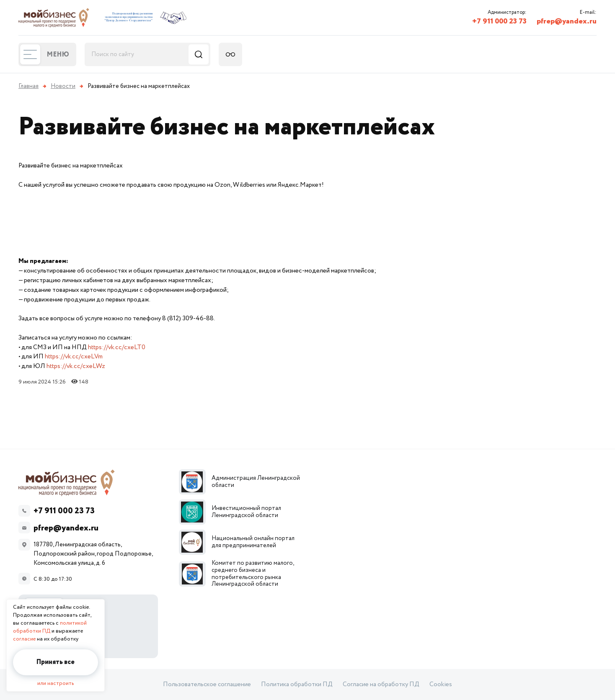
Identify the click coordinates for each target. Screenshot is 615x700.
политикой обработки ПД (50, 627)
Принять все (56, 662)
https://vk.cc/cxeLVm (74, 356)
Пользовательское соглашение (207, 685)
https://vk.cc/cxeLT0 (117, 347)
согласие (24, 639)
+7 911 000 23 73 (499, 21)
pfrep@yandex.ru (567, 21)
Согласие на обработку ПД (381, 685)
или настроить (56, 683)
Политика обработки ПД (297, 685)
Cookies (441, 685)
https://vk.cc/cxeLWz (76, 366)
